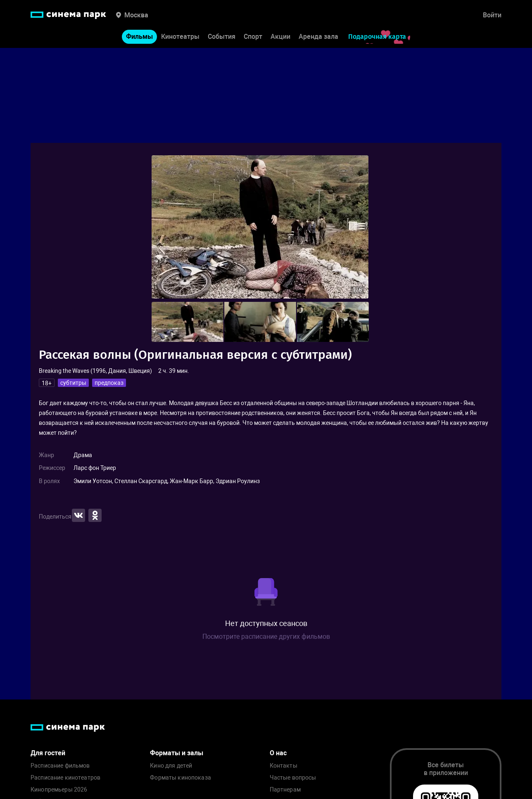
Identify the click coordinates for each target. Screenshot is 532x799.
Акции (280, 37)
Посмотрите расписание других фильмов (266, 637)
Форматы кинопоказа (180, 778)
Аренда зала (318, 37)
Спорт (253, 37)
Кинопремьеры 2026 (59, 790)
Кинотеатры (180, 37)
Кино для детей (171, 766)
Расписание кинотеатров (65, 778)
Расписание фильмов (60, 766)
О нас (278, 753)
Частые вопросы (293, 778)
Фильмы (139, 37)
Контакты (284, 766)
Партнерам (285, 790)
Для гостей (48, 753)
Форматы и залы (177, 753)
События (222, 37)
